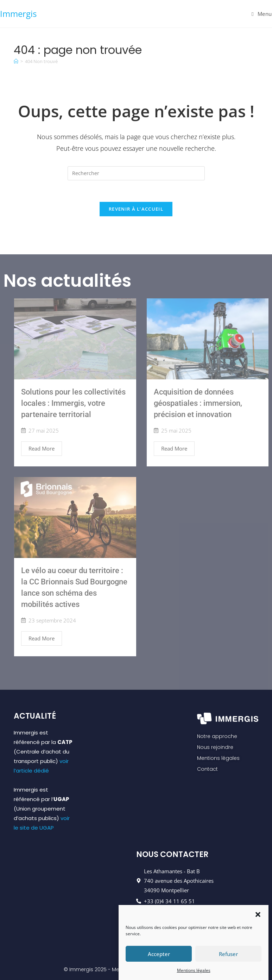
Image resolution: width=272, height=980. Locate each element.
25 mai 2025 (176, 431)
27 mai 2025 (44, 431)
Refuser (228, 959)
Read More (42, 448)
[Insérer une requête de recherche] (136, 173)
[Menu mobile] (262, 14)
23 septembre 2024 (52, 621)
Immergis (18, 14)
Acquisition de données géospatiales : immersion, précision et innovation (198, 403)
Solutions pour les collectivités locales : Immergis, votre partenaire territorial (73, 403)
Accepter (159, 959)
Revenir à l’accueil (136, 209)
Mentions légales (194, 975)
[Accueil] (16, 61)
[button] (258, 919)
